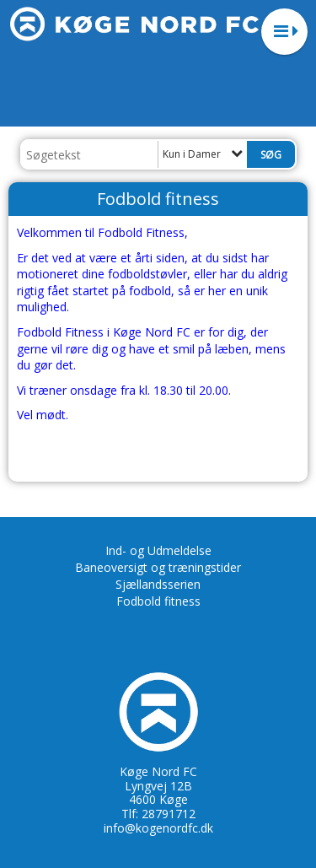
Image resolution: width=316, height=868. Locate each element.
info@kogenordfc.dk (158, 828)
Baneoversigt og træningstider (158, 567)
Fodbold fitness (158, 601)
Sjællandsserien (158, 584)
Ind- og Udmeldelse (158, 550)
